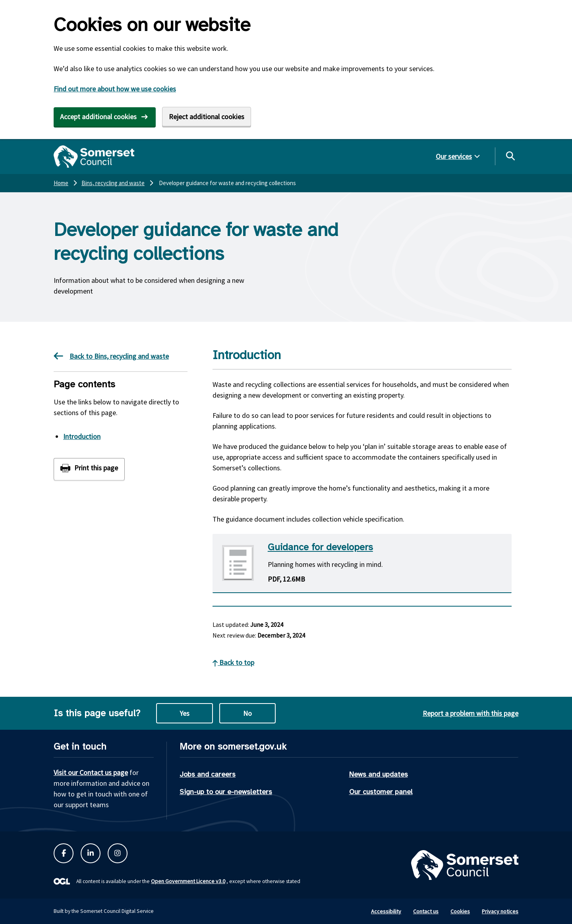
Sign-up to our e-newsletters (226, 792)
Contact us (426, 911)
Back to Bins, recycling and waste (111, 356)
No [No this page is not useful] (247, 713)
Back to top (233, 662)
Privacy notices (500, 911)
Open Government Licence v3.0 (188, 881)
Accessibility (386, 911)
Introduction (82, 436)
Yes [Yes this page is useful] (185, 713)
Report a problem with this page (471, 713)
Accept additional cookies (98, 117)
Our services (454, 156)
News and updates (379, 774)
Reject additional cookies (207, 117)
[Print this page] (89, 469)
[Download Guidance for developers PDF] (362, 563)
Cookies (460, 911)
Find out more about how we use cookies (115, 89)
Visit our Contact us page (91, 772)
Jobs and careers (208, 774)
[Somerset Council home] (94, 157)
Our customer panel (381, 792)
